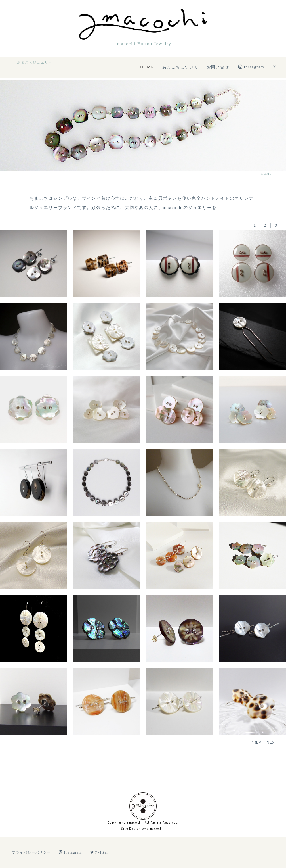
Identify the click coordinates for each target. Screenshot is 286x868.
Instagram (251, 67)
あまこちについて (180, 67)
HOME (147, 67)
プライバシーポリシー (31, 852)
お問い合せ (218, 67)
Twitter (99, 852)
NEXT (272, 742)
